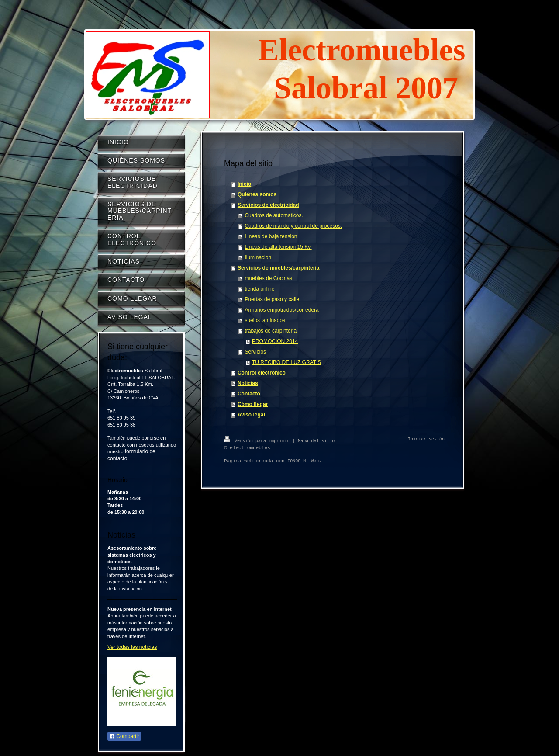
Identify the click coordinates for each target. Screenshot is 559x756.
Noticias (248, 383)
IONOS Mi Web (303, 461)
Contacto (249, 394)
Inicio (244, 184)
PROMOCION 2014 (275, 341)
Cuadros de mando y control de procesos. (293, 226)
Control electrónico (262, 373)
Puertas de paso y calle (272, 299)
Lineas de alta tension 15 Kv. (278, 247)
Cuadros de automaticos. (274, 215)
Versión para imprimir (258, 440)
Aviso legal (251, 415)
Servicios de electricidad (268, 205)
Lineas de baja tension (271, 236)
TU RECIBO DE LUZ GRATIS (286, 362)
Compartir (124, 736)
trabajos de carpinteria (271, 331)
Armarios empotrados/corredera (281, 310)
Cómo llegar (253, 404)
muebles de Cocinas (268, 278)
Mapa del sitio (316, 440)
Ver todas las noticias (132, 647)
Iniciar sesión (426, 440)
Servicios (255, 352)
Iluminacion (258, 257)
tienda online (259, 289)
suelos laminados (265, 320)
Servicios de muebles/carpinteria (278, 268)
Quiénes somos (257, 194)
